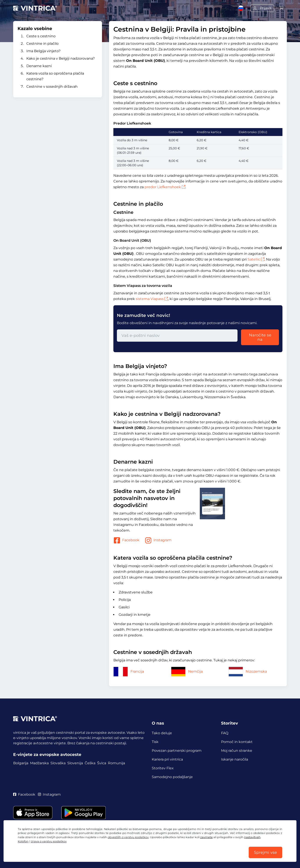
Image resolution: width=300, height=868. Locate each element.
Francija (129, 671)
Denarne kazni (39, 66)
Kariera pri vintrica (167, 759)
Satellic (256, 259)
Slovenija (75, 763)
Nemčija (187, 671)
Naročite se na (260, 337)
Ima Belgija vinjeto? (43, 51)
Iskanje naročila (235, 759)
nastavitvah (252, 837)
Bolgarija (21, 763)
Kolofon (23, 841)
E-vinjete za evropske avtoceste (47, 755)
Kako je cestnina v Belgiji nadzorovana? (61, 58)
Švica (102, 763)
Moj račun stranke (237, 751)
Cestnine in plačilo (42, 44)
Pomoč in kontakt (237, 742)
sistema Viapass (152, 299)
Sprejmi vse (265, 852)
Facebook (126, 540)
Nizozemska (248, 671)
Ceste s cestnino (41, 36)
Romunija (116, 763)
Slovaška (58, 763)
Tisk (155, 742)
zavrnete (206, 837)
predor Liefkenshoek (165, 187)
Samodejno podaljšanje (172, 777)
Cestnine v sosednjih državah (52, 87)
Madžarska (39, 763)
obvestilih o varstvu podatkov (128, 837)
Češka (90, 763)
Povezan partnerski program (177, 751)
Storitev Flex (163, 768)
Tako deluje (162, 733)
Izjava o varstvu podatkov (49, 841)
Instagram (158, 540)
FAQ (225, 733)
